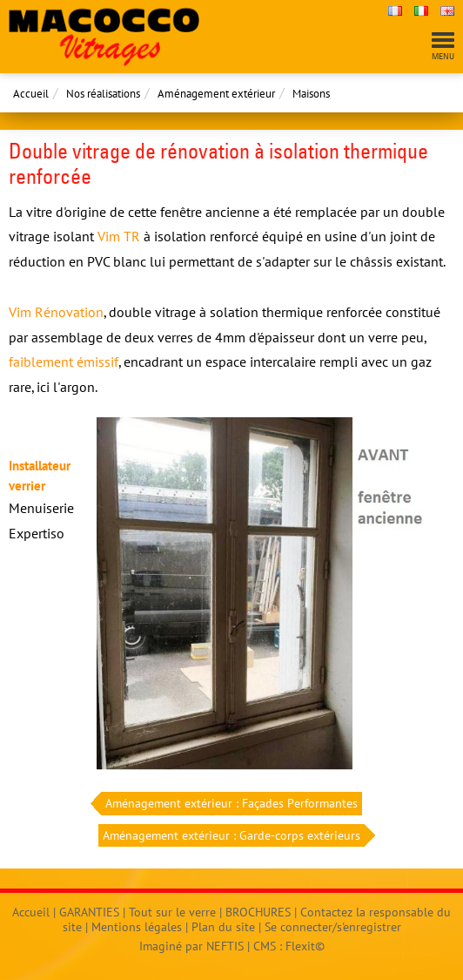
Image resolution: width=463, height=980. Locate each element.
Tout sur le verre (172, 912)
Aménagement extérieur (216, 94)
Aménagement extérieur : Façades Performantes (229, 804)
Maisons (311, 94)
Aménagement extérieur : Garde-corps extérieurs (234, 836)
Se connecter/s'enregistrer (333, 927)
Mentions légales (137, 927)
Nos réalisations (103, 94)
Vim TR (119, 236)
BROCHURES (258, 912)
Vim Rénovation (56, 312)
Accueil (31, 94)
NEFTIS (225, 946)
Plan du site (223, 927)
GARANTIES (89, 912)
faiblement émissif (64, 362)
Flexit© (305, 946)
